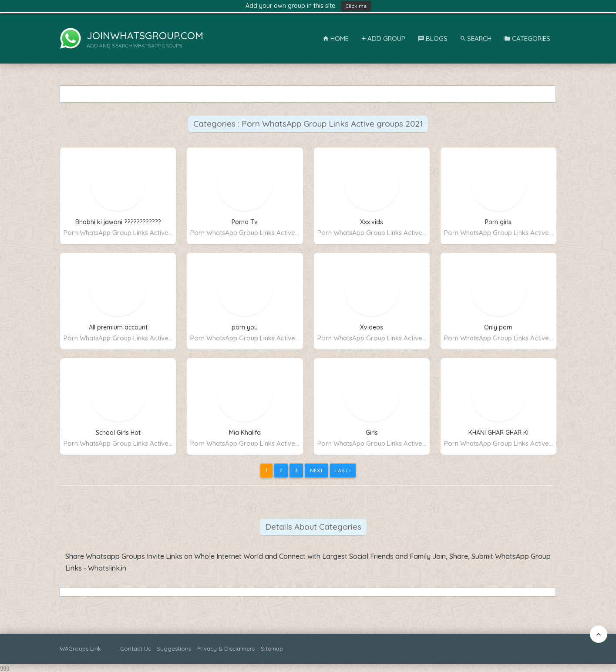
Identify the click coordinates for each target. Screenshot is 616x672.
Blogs (433, 39)
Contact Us (135, 648)
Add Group (384, 39)
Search (476, 39)
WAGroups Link (80, 648)
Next (316, 470)
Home (336, 39)
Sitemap (272, 648)
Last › (343, 470)
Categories (527, 39)
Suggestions (174, 648)
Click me (356, 6)
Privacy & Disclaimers (226, 648)
